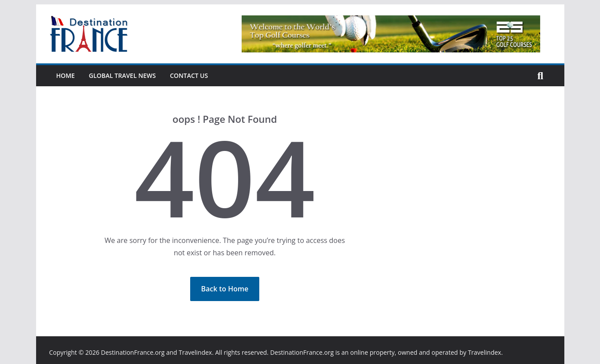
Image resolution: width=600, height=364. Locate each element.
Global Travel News (122, 75)
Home (66, 75)
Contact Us (189, 75)
